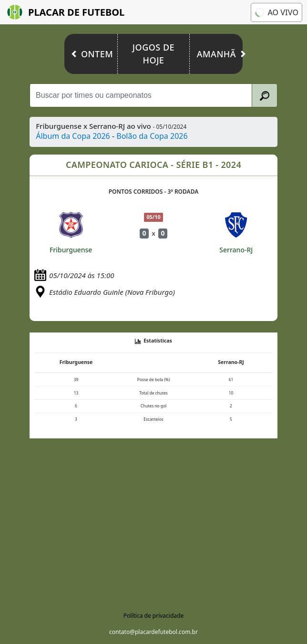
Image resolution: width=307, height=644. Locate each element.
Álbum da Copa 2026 (73, 136)
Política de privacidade (153, 616)
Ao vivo (276, 12)
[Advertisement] (153, 521)
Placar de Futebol (66, 12)
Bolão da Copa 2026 (152, 136)
